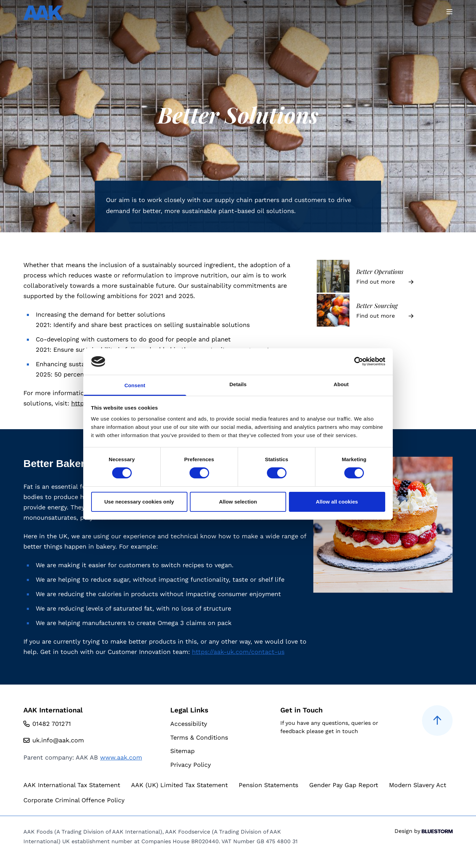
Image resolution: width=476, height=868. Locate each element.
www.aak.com (121, 757)
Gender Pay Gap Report (350, 786)
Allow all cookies (337, 502)
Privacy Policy (191, 765)
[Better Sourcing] (385, 310)
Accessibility (189, 724)
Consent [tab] (135, 385)
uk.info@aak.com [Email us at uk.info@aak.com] (58, 740)
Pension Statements (274, 786)
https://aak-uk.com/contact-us (238, 652)
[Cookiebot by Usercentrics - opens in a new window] (355, 361)
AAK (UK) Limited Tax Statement (183, 786)
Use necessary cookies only (139, 502)
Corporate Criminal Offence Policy (144, 801)
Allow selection (238, 502)
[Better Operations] (385, 276)
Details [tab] (238, 384)
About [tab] (341, 384)
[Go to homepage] (43, 13)
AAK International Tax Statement (73, 786)
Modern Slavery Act (52, 801)
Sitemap (183, 751)
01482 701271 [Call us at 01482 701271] (52, 724)
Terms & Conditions (199, 737)
